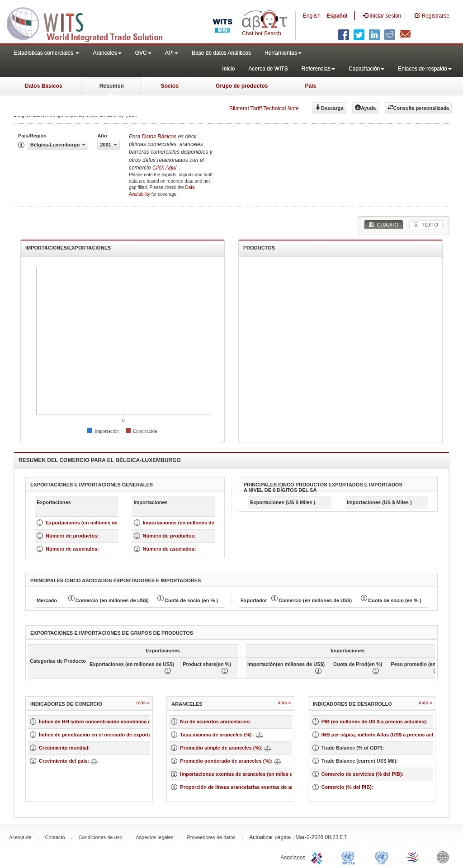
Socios (170, 86)
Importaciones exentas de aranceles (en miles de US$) (244, 774)
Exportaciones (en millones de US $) (89, 523)
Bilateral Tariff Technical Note (264, 108)
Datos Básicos (44, 86)
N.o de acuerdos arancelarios (215, 722)
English (312, 16)
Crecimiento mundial (64, 748)
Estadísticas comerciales (46, 53)
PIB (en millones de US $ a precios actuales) (374, 722)
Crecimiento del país (63, 761)
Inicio (228, 69)
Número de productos (71, 536)
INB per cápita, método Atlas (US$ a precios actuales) (385, 735)
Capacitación (366, 69)
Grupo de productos (242, 86)
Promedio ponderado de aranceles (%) (225, 761)
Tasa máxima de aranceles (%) (216, 735)
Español (337, 16)
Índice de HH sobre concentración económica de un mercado (111, 722)
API (172, 53)
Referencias (318, 69)
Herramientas (283, 53)
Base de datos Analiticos (221, 53)
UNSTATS (382, 857)
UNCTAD (350, 857)
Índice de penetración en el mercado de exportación (100, 735)
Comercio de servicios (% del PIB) (362, 774)
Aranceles (107, 53)
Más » (143, 703)
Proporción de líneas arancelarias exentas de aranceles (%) (250, 787)
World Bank (445, 857)
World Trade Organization (413, 857)
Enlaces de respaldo (425, 69)
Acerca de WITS (268, 69)
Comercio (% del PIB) (347, 787)
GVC (143, 53)
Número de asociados (71, 549)
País (310, 86)
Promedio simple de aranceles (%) (220, 748)
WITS (90, 23)
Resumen (112, 86)
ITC (318, 857)
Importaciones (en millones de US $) (186, 523)
